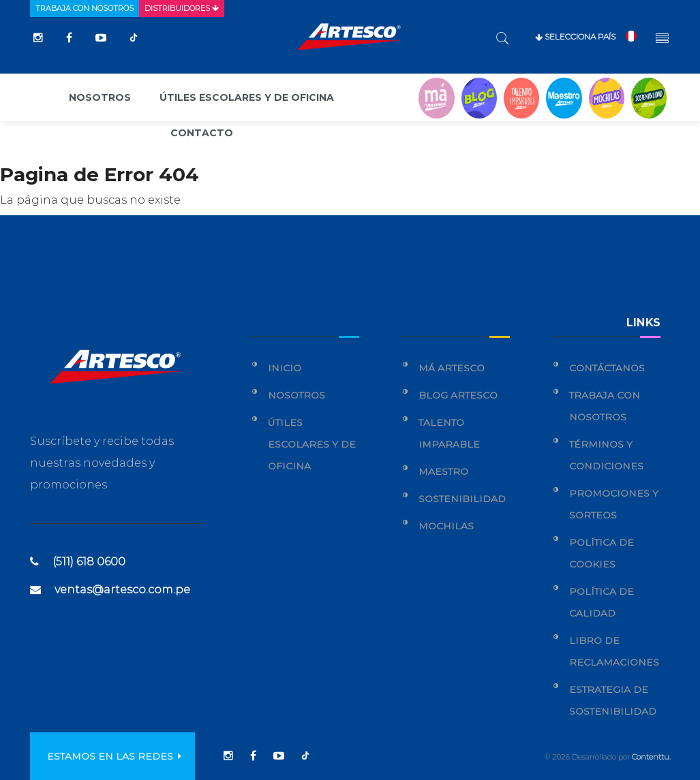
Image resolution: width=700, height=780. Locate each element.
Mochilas (446, 526)
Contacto (202, 133)
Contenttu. (651, 757)
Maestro (443, 471)
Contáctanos (607, 368)
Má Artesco (452, 368)
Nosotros (100, 97)
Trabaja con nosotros (85, 8)
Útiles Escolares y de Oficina (312, 444)
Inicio (285, 368)
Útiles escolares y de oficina (247, 97)
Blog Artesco (458, 395)
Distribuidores (182, 8)
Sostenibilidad (462, 499)
